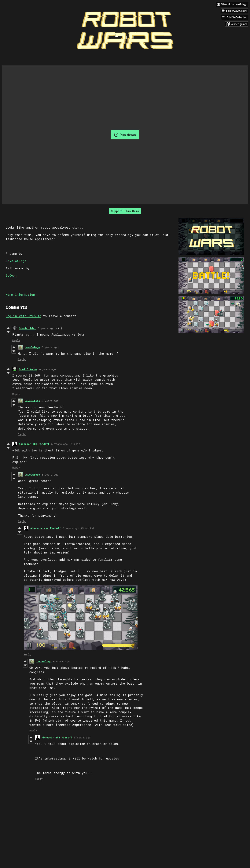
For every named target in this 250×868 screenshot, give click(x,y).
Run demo (125, 135)
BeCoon (11, 275)
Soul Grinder (28, 369)
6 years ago (46, 328)
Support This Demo (125, 211)
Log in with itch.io (23, 316)
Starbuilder (27, 328)
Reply (16, 340)
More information (22, 294)
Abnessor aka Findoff (34, 444)
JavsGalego (32, 347)
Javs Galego (16, 261)
